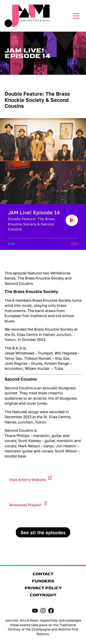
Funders (43, 581)
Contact (43, 574)
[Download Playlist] (45, 503)
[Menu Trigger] (75, 15)
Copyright (43, 595)
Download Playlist (25, 505)
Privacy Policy (43, 588)
